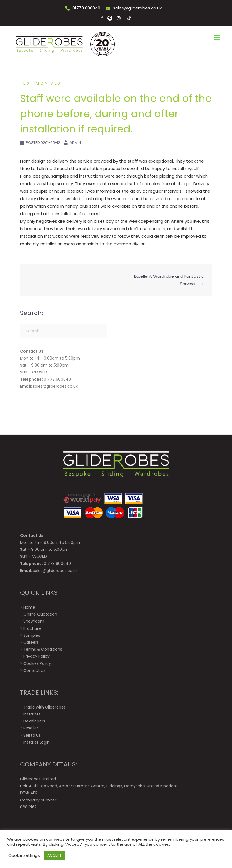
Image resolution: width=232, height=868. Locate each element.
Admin (75, 143)
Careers (31, 642)
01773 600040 (86, 8)
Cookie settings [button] (24, 855)
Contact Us (34, 670)
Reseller (31, 728)
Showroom (34, 621)
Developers (34, 721)
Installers (32, 714)
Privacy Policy (36, 656)
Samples (32, 635)
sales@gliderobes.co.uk (137, 8)
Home (29, 607)
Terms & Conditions (43, 649)
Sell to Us (32, 735)
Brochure (32, 628)
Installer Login (36, 742)
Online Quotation (40, 614)
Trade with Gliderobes (45, 707)
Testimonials (41, 83)
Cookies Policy (37, 663)
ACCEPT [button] (54, 855)
